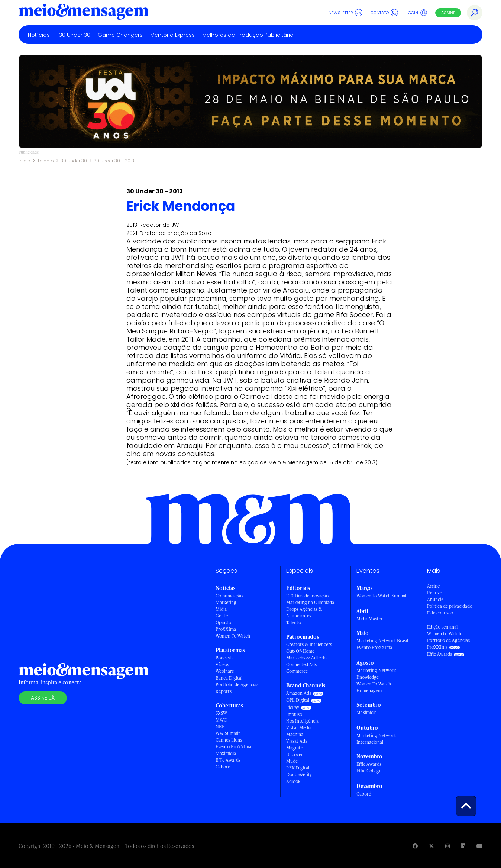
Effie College (369, 771)
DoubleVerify (299, 775)
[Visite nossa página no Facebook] (415, 846)
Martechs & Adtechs (307, 658)
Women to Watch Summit (382, 596)
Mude (292, 761)
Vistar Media (299, 728)
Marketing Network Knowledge (376, 674)
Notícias (39, 35)
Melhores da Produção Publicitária (248, 35)
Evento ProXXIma (233, 747)
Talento (46, 161)
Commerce (297, 671)
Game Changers (120, 35)
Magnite (295, 748)
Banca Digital (229, 678)
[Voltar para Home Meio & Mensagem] (84, 13)
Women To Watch (233, 636)
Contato (384, 13)
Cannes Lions (229, 740)
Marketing (226, 602)
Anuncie (435, 599)
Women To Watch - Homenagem (375, 687)
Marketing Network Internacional (376, 739)
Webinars (225, 671)
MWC (221, 720)
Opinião (223, 622)
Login (417, 13)
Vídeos (222, 664)
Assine (448, 13)
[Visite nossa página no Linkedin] (463, 846)
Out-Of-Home (300, 651)
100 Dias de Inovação (307, 596)
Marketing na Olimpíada (310, 602)
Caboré (223, 767)
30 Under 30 (75, 35)
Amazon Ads (299, 693)
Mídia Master (370, 619)
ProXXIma (226, 629)
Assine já (43, 698)
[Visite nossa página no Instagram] (447, 846)
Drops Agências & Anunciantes (304, 612)
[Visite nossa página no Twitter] (431, 846)
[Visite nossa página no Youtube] (479, 846)
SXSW (221, 713)
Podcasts (224, 658)
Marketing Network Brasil (382, 641)
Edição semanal (442, 627)
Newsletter (345, 13)
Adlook (293, 781)
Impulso (294, 714)
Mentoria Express (172, 35)
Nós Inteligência (302, 721)
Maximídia (226, 753)
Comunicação (229, 596)
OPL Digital (298, 700)
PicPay (293, 707)
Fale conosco (440, 613)
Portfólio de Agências (237, 685)
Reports (224, 691)
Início (25, 161)
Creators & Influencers (309, 644)
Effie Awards (228, 760)
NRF (220, 727)
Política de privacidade (450, 606)
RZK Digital (298, 768)
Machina (295, 734)
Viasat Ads (297, 741)
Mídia (221, 609)
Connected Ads (301, 664)
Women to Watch (444, 634)
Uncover (295, 754)
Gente (222, 616)
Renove (434, 593)
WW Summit (228, 733)
